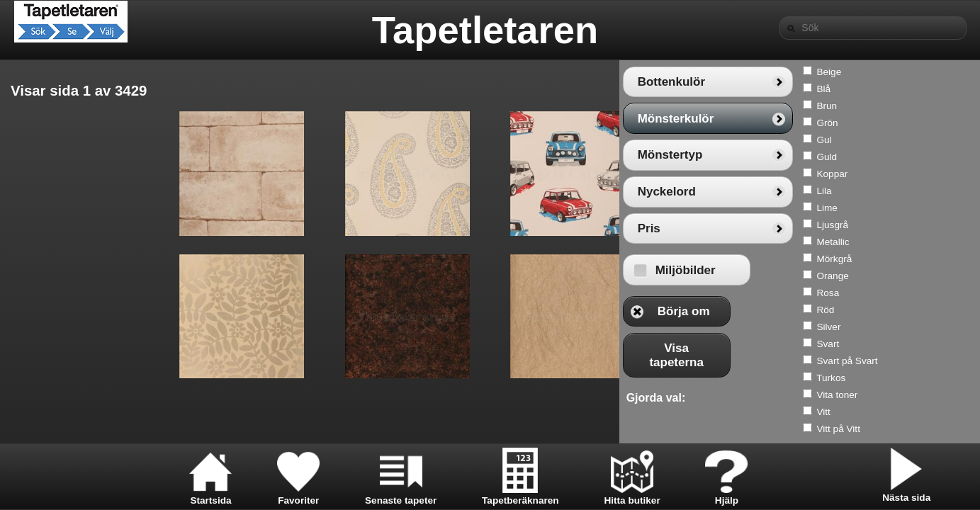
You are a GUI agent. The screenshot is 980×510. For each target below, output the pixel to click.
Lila (935, 191)
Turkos (942, 378)
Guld (938, 157)
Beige (940, 72)
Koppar (943, 174)
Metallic (944, 242)
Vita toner (948, 395)
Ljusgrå (944, 225)
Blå (935, 89)
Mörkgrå (945, 259)
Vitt (934, 412)
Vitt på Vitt (949, 429)
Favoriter (298, 495)
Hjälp (726, 495)
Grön (938, 123)
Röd (936, 310)
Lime (938, 208)
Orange (944, 276)
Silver (940, 327)
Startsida (210, 495)
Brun (938, 106)
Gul (935, 140)
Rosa (939, 293)
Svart (939, 344)
